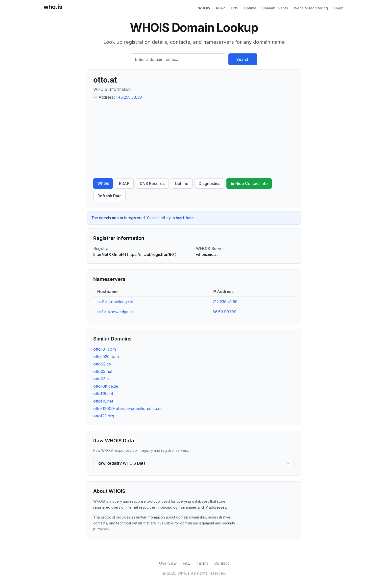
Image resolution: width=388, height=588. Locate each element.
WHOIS (204, 8)
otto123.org (104, 416)
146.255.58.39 (129, 97)
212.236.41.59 (225, 302)
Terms (202, 563)
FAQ (187, 563)
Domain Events (275, 8)
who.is (53, 7)
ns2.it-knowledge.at (115, 302)
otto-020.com (106, 357)
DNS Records (152, 183)
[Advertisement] (194, 139)
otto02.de (102, 364)
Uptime (250, 8)
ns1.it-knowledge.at (115, 312)
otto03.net (103, 371)
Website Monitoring (311, 8)
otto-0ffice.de (106, 386)
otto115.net (103, 394)
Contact (222, 563)
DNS (235, 8)
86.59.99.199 (224, 312)
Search (243, 59)
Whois (103, 183)
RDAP (220, 8)
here (190, 218)
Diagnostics (209, 183)
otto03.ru (102, 379)
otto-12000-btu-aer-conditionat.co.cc (128, 408)
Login (339, 8)
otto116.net (103, 401)
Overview (168, 563)
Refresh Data (109, 196)
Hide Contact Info (249, 183)
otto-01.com (105, 349)
